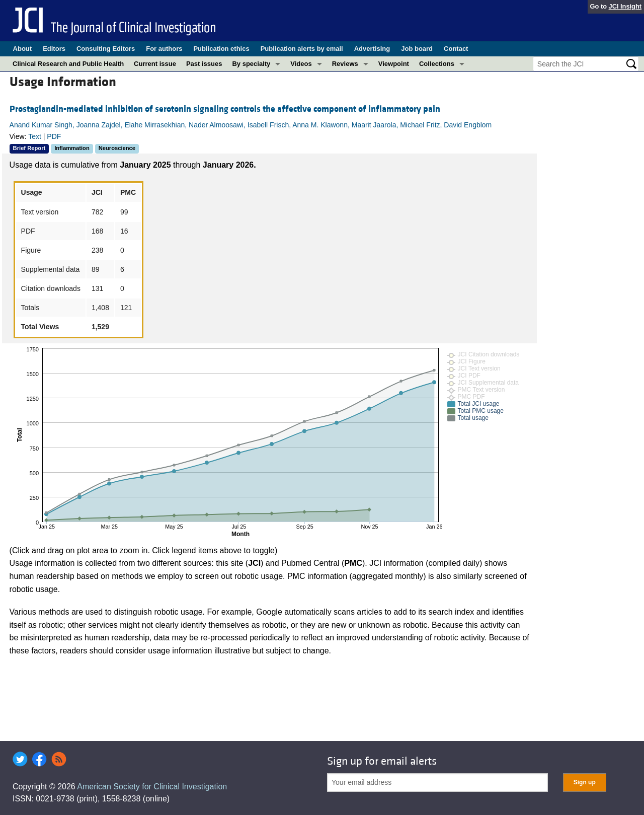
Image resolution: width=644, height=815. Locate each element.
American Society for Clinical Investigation (152, 787)
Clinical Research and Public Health (68, 64)
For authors (164, 49)
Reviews (345, 64)
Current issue (155, 64)
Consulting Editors (106, 49)
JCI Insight (625, 6)
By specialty (251, 64)
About (23, 49)
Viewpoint (394, 64)
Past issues (204, 64)
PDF (54, 136)
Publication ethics (221, 49)
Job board (417, 49)
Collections (437, 64)
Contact (456, 49)
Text (35, 136)
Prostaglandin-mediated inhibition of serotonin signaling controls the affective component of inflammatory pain (225, 109)
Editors (54, 49)
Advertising (372, 49)
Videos (301, 64)
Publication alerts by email (302, 49)
